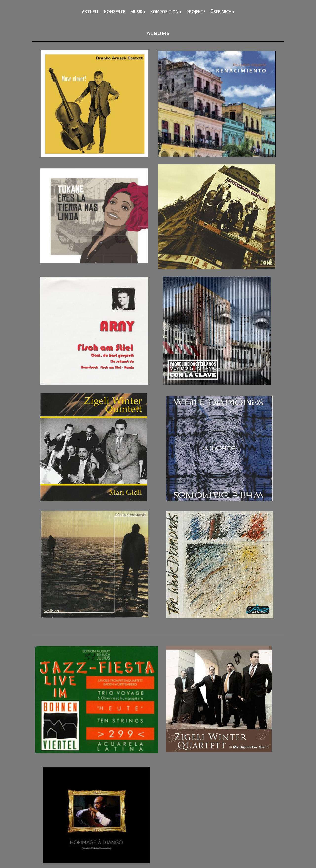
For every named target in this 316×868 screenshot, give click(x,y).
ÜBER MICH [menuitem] (222, 12)
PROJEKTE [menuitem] (196, 12)
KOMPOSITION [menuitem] (166, 12)
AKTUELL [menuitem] (91, 12)
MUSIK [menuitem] (138, 12)
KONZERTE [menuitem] (115, 12)
